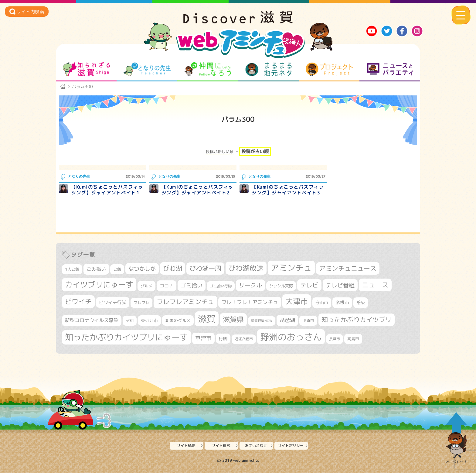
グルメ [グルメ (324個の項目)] (146, 286)
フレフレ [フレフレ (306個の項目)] (141, 303)
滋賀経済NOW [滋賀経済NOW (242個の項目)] (262, 321)
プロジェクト (329, 69)
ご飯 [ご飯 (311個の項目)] (117, 269)
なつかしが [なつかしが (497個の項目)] (142, 269)
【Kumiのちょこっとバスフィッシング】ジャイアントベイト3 (288, 190)
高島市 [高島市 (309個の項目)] (353, 339)
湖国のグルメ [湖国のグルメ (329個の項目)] (178, 320)
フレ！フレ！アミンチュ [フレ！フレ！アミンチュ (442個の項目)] (250, 302)
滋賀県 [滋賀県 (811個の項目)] (233, 319)
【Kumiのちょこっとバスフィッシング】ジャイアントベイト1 (107, 190)
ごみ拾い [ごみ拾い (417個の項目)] (96, 269)
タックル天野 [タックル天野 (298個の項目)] (281, 286)
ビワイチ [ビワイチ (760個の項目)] (78, 302)
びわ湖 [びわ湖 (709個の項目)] (173, 268)
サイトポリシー (291, 446)
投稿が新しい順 (220, 152)
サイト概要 (186, 446)
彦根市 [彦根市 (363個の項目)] (342, 302)
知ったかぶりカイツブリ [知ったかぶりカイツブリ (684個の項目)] (357, 320)
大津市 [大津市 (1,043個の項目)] (297, 301)
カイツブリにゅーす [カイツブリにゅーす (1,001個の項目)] (99, 284)
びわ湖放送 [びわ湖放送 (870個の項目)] (246, 268)
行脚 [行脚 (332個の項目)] (223, 339)
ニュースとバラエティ (390, 69)
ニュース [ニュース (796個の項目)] (375, 285)
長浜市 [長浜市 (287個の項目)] (335, 339)
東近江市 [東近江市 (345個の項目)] (149, 320)
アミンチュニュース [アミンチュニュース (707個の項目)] (348, 268)
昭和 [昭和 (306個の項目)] (130, 320)
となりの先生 (147, 69)
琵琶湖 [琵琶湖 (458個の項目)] (287, 320)
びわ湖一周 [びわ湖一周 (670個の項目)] (205, 268)
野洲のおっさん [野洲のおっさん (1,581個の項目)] (291, 337)
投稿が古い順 (255, 151)
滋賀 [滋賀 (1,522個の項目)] (207, 319)
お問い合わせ (256, 446)
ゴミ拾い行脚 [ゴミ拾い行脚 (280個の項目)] (221, 286)
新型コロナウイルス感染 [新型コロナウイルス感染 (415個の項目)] (92, 320)
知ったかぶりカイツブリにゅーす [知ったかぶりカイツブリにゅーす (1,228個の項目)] (126, 337)
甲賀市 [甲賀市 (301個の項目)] (308, 320)
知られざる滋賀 (86, 69)
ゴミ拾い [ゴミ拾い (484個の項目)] (192, 285)
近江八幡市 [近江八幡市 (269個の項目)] (244, 339)
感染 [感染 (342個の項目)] (361, 303)
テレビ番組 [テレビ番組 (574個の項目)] (340, 285)
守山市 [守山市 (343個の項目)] (322, 303)
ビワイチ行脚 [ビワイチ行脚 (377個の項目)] (113, 302)
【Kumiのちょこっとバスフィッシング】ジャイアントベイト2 (197, 190)
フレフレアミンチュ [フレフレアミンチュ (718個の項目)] (185, 302)
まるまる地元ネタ (269, 69)
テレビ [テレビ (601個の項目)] (309, 285)
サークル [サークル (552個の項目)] (250, 285)
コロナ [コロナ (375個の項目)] (167, 286)
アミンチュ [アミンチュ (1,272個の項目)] (291, 268)
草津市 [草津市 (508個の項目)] (203, 338)
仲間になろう (208, 69)
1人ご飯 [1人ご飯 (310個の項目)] (72, 269)
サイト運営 (221, 446)
